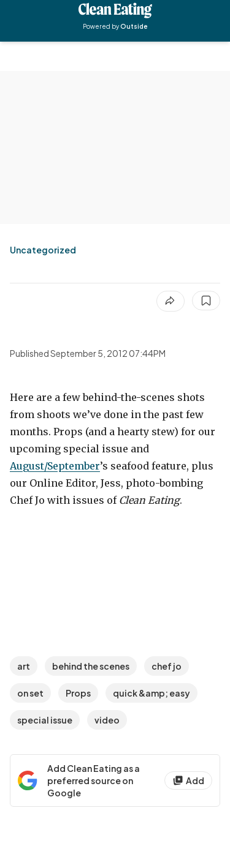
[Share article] (171, 301)
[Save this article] (206, 301)
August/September (55, 466)
